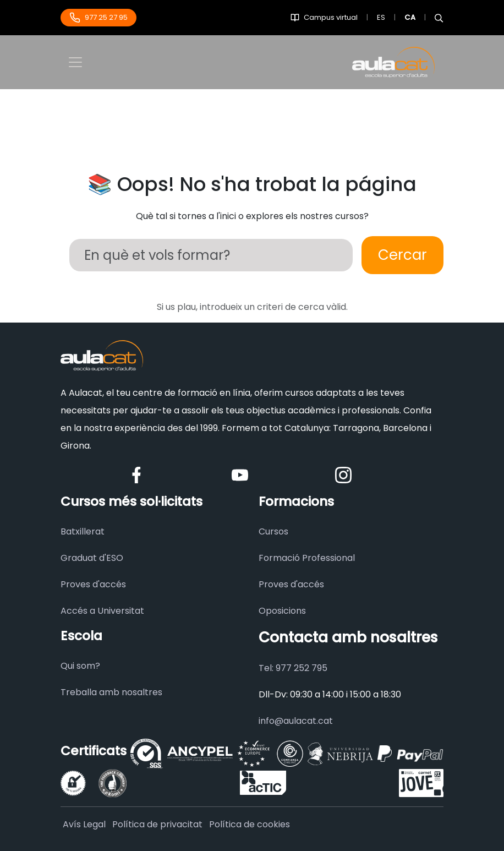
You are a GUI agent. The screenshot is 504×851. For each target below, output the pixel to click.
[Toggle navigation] (75, 62)
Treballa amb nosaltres (111, 692)
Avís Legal (84, 824)
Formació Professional (307, 558)
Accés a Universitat (102, 611)
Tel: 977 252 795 (293, 668)
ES (381, 17)
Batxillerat (83, 531)
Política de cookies (250, 824)
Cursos (273, 531)
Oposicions (282, 611)
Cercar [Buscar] (402, 255)
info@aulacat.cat (296, 721)
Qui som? (80, 666)
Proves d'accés (93, 584)
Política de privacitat (157, 824)
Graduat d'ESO (92, 558)
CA (410, 17)
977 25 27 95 (98, 18)
